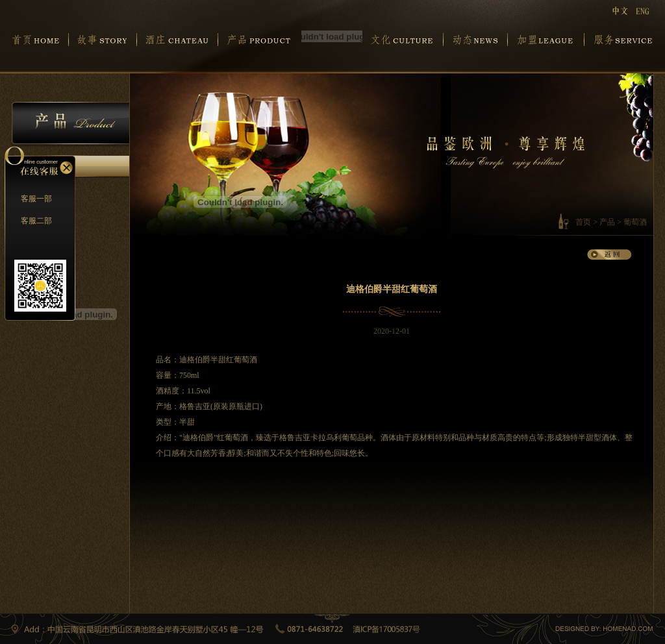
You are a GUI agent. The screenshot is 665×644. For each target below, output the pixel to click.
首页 (583, 222)
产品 (607, 222)
